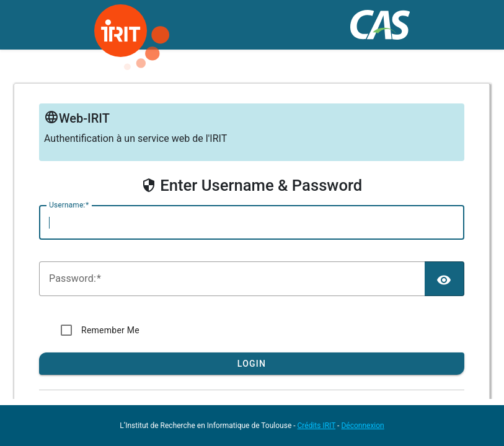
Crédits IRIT (317, 426)
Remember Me (110, 330)
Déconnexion (362, 426)
